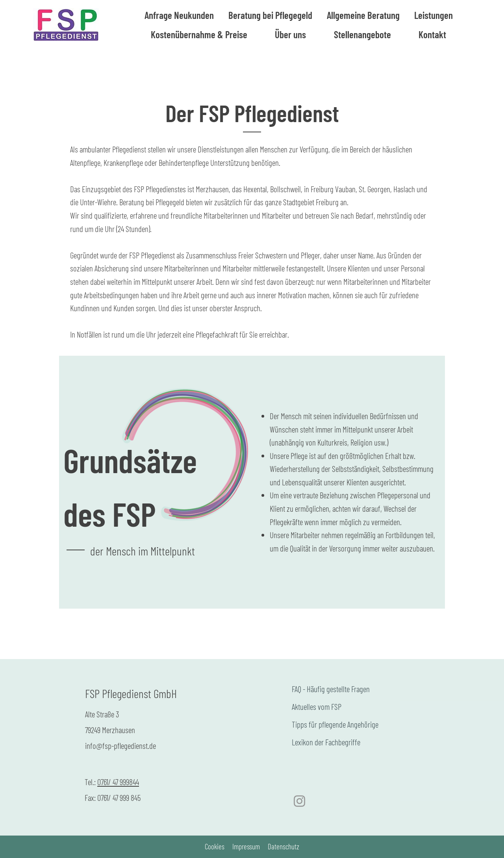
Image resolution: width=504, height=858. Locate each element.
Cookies (215, 846)
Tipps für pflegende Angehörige (335, 724)
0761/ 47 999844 (118, 782)
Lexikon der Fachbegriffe (326, 742)
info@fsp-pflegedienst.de (120, 746)
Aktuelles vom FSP (317, 707)
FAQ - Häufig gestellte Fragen (331, 689)
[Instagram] (299, 801)
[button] (363, 15)
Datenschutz (283, 846)
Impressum (246, 846)
